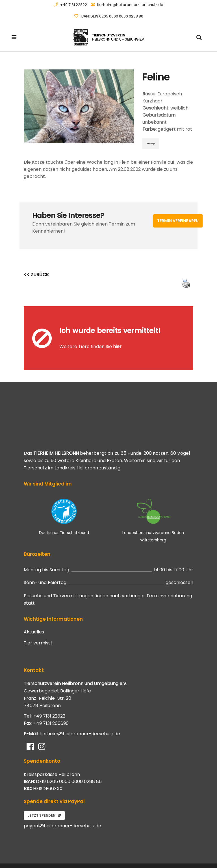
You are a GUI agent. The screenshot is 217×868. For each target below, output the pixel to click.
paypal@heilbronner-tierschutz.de (62, 801)
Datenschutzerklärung (176, 850)
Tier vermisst (38, 618)
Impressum (184, 857)
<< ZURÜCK (36, 275)
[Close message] (189, 310)
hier (117, 334)
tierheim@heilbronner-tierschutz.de (130, 5)
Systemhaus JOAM (56, 853)
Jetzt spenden (44, 791)
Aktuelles (34, 607)
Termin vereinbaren (178, 221)
